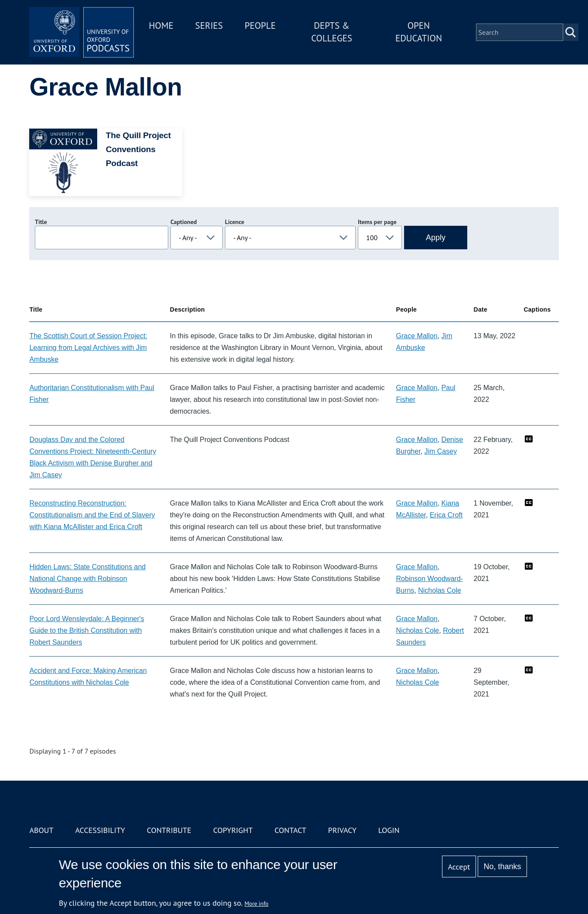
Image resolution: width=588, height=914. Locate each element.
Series (209, 25)
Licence (235, 222)
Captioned (184, 222)
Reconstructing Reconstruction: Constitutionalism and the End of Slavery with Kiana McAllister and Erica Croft (92, 515)
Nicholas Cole (440, 590)
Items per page (377, 222)
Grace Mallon (417, 336)
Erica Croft (446, 515)
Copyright (233, 830)
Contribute (169, 830)
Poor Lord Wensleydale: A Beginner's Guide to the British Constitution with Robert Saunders (87, 630)
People (260, 25)
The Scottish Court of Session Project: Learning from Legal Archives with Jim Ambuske (88, 348)
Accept (459, 867)
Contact (291, 830)
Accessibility (100, 830)
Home (161, 25)
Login (389, 830)
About (41, 830)
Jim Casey (440, 451)
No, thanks (503, 866)
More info (257, 904)
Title (41, 222)
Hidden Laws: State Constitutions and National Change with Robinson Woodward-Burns (87, 579)
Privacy (342, 830)
